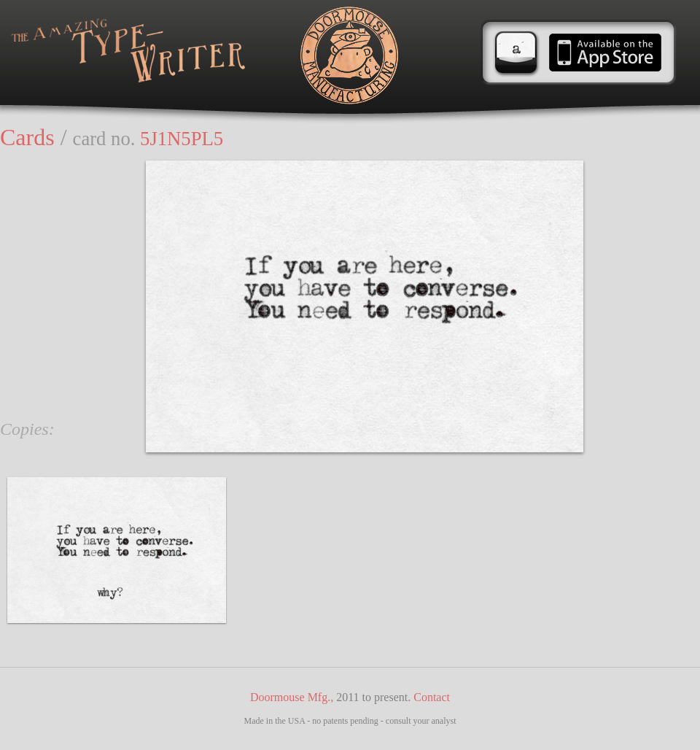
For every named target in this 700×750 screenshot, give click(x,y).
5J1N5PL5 (182, 139)
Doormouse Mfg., (292, 697)
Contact (432, 697)
